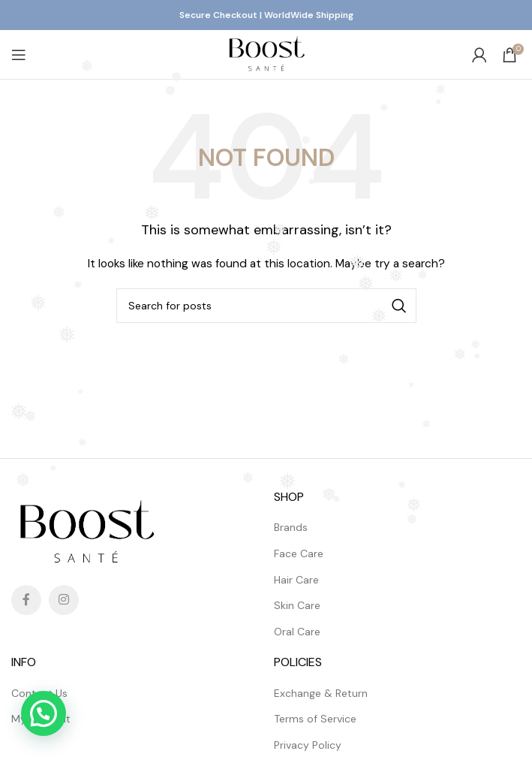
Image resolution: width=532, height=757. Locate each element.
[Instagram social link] (64, 600)
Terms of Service (315, 719)
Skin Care (297, 605)
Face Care (299, 553)
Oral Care (297, 632)
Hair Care (296, 580)
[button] (44, 713)
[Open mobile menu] (19, 55)
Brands (291, 527)
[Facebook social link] (26, 600)
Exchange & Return (321, 693)
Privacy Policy (308, 745)
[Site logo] (266, 53)
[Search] (266, 306)
